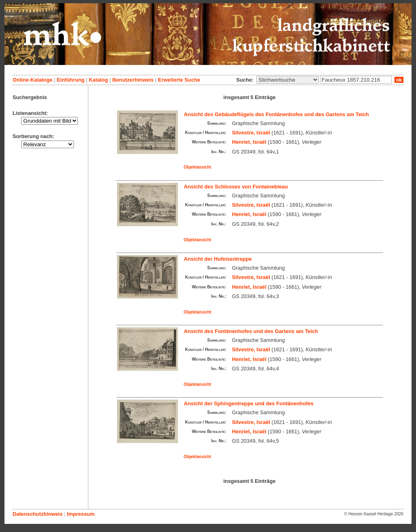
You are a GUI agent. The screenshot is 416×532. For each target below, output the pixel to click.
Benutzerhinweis (133, 80)
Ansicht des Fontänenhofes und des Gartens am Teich (251, 331)
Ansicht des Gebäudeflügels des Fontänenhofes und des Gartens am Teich (277, 114)
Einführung (71, 80)
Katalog (99, 80)
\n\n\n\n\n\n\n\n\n (288, 80)
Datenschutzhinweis (38, 514)
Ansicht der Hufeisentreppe (218, 259)
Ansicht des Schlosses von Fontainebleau (236, 187)
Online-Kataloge (32, 80)
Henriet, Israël (249, 142)
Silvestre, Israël (251, 133)
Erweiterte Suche (179, 80)
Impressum (80, 514)
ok (399, 80)
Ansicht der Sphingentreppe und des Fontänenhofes (249, 403)
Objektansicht (197, 167)
